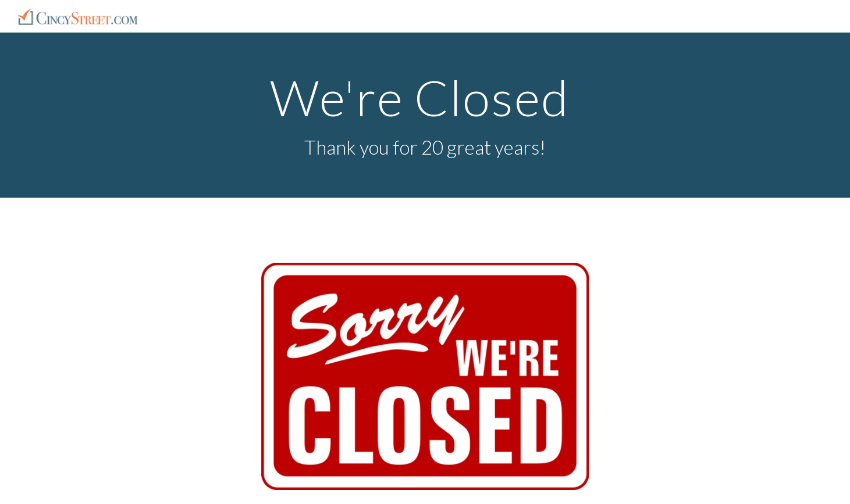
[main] (425, 115)
